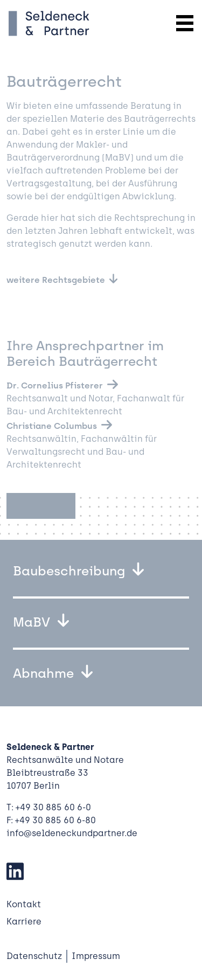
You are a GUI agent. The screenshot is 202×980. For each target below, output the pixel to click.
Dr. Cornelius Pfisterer (55, 385)
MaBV (33, 622)
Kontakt (24, 904)
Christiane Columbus (52, 426)
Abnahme (45, 673)
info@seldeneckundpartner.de (72, 833)
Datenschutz (34, 956)
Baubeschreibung (71, 571)
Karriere (24, 922)
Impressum (96, 956)
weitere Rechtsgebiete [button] (56, 280)
